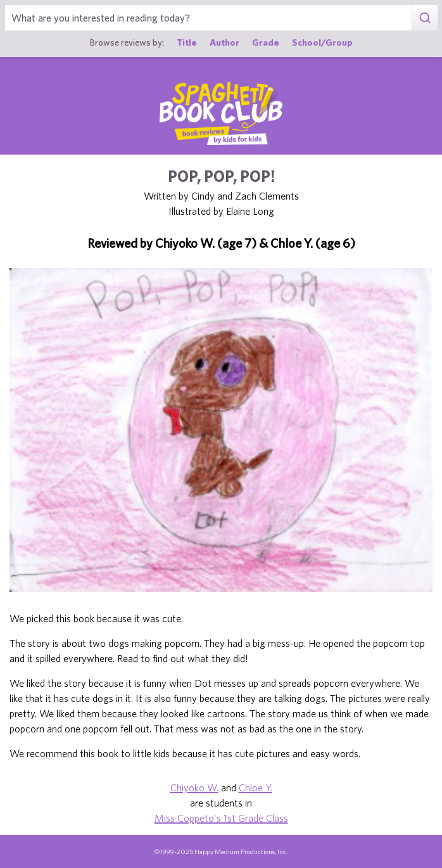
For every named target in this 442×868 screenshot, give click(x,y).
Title (187, 42)
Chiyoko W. (194, 788)
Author (224, 42)
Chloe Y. (256, 788)
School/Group (322, 42)
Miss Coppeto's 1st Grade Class (221, 818)
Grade (266, 42)
